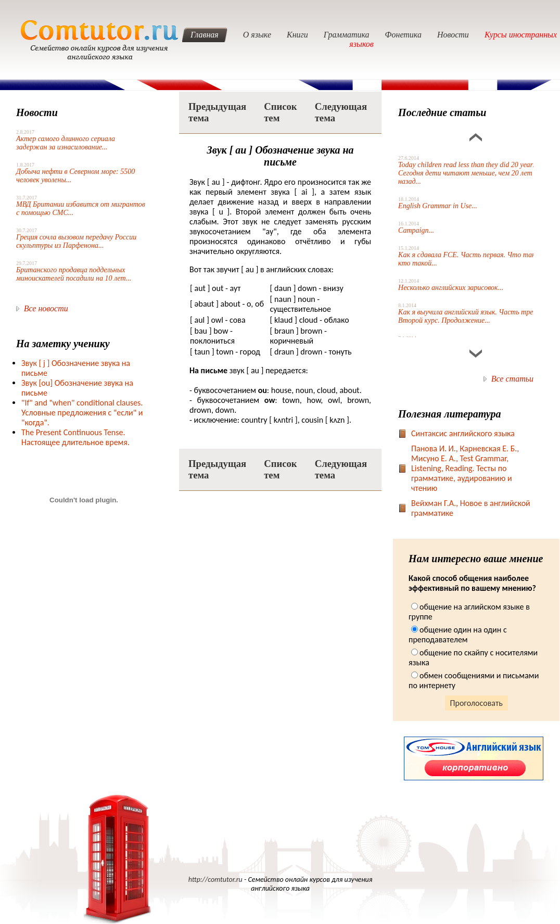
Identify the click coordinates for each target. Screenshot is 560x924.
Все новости (46, 308)
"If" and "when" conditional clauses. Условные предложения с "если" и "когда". (82, 413)
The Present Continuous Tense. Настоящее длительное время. (75, 437)
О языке (257, 35)
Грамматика (347, 35)
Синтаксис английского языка (463, 433)
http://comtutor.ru (215, 879)
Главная (205, 35)
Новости (453, 35)
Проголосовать (476, 703)
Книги (297, 35)
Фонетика (403, 35)
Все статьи (512, 379)
